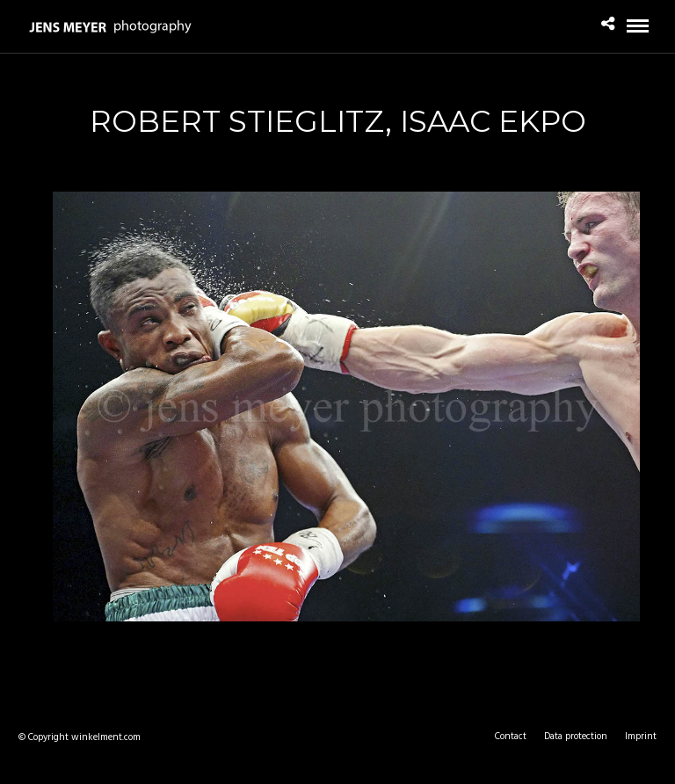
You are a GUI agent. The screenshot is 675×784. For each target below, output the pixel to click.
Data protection (576, 737)
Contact (511, 737)
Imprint (641, 737)
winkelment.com (106, 737)
